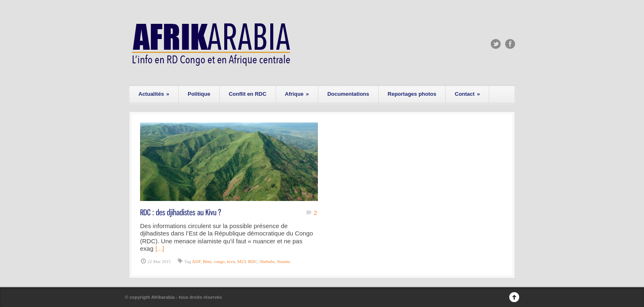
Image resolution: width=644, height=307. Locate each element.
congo (219, 261)
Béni (207, 261)
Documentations (348, 94)
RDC (253, 261)
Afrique (297, 94)
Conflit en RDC (248, 94)
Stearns (283, 261)
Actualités (154, 94)
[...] (160, 248)
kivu (231, 261)
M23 (242, 261)
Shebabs (267, 261)
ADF (196, 261)
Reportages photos (412, 94)
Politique (199, 94)
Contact (467, 94)
